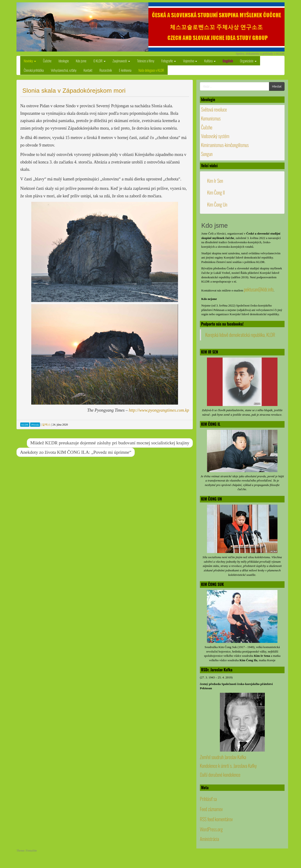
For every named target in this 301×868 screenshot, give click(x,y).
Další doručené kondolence (220, 775)
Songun (207, 154)
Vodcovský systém (215, 136)
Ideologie (64, 61)
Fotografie (169, 61)
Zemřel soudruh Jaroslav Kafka (223, 757)
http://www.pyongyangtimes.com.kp (159, 410)
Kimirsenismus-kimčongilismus (225, 145)
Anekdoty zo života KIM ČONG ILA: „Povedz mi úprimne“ (76, 452)
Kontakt (88, 70)
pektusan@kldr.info (259, 289)
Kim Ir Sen (215, 181)
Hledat (277, 86)
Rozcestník (106, 70)
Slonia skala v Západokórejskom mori (74, 91)
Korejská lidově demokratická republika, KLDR (240, 335)
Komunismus (211, 118)
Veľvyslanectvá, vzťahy (64, 70)
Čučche (47, 61)
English (228, 61)
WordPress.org (211, 829)
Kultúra (210, 61)
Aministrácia (209, 839)
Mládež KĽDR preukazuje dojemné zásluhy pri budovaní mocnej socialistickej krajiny (110, 443)
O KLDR (99, 61)
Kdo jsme (81, 61)
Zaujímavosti (121, 61)
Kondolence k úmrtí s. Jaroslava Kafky (228, 766)
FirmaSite (31, 851)
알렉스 (46, 425)
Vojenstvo (190, 61)
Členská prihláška (34, 70)
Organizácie (248, 61)
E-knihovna (125, 70)
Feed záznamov (211, 809)
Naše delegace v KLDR (151, 70)
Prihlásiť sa (208, 799)
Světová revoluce (214, 109)
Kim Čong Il (216, 192)
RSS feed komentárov (216, 819)
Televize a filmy (146, 61)
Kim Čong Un (217, 204)
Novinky (30, 61)
